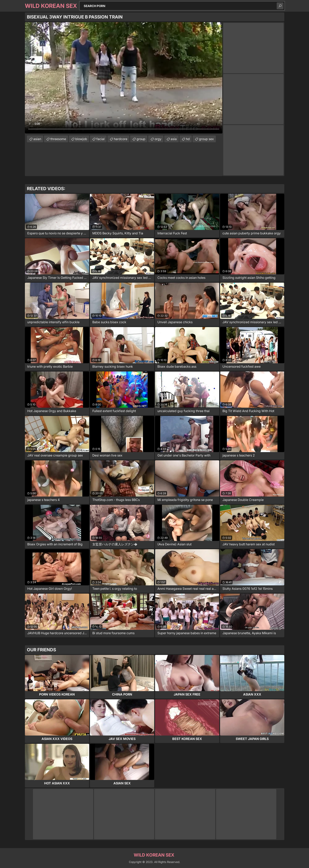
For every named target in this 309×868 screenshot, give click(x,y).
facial (100, 139)
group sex (206, 139)
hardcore (121, 139)
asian (37, 139)
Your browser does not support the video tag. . (124, 78)
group (141, 139)
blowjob (81, 139)
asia (174, 139)
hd (188, 139)
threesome (58, 139)
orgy (158, 139)
